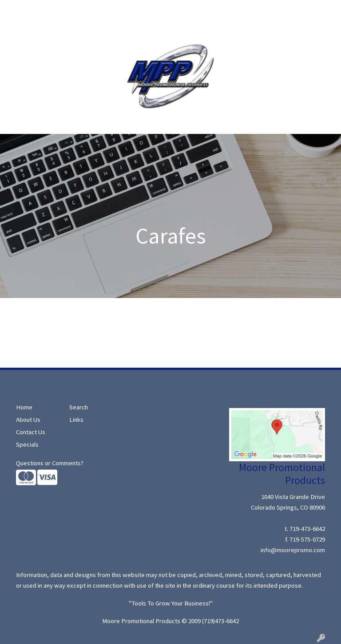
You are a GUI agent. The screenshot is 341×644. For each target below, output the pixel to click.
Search (77, 10)
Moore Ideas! (28, 29)
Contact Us (70, 29)
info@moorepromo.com (293, 550)
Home (18, 10)
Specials (106, 10)
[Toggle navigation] (14, 124)
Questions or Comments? (50, 463)
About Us (47, 10)
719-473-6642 (307, 529)
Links (76, 420)
